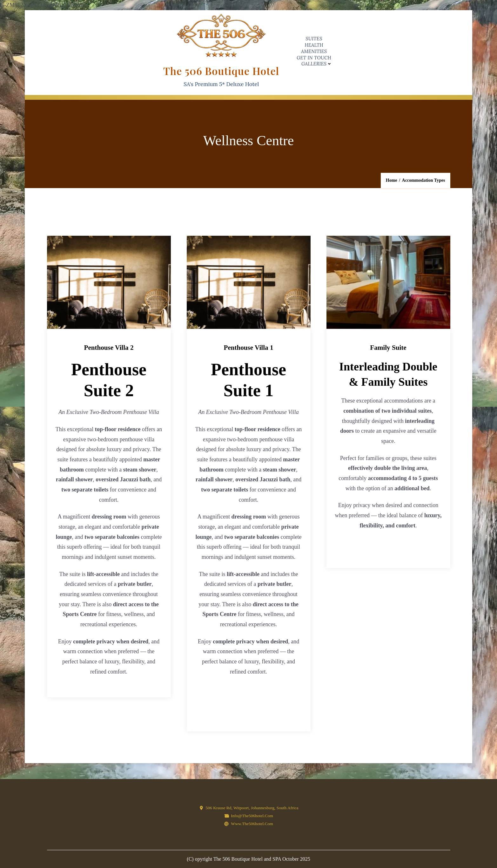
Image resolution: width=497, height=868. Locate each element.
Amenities (314, 51)
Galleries (314, 64)
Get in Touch (314, 58)
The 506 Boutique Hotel (221, 71)
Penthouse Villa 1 (248, 347)
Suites (314, 39)
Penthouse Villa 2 (109, 347)
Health (314, 45)
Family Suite (388, 347)
